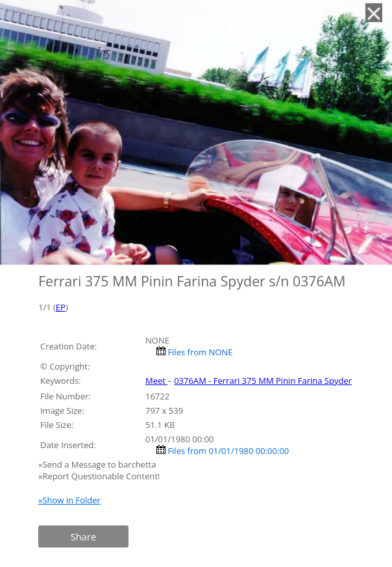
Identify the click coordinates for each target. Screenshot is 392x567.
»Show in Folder (69, 500)
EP (61, 307)
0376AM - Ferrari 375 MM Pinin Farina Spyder (263, 381)
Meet (156, 381)
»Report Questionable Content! (99, 476)
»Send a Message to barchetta (98, 464)
